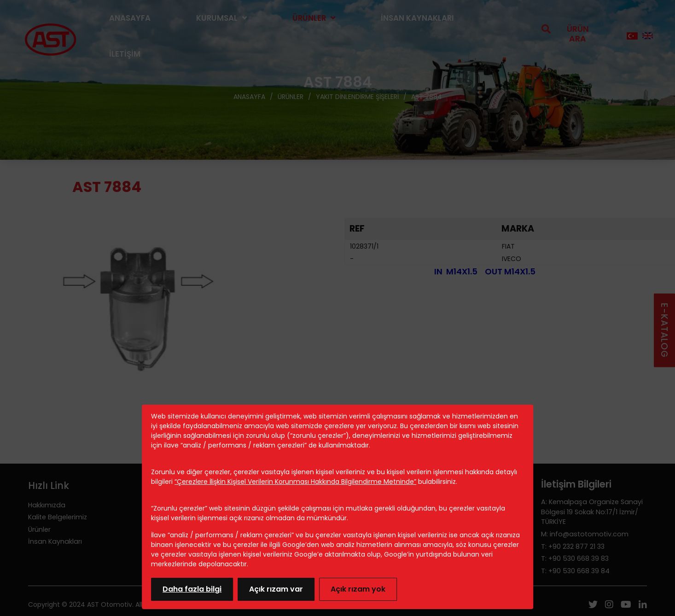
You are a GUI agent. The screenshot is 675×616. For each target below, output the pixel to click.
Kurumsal (217, 18)
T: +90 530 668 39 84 (575, 571)
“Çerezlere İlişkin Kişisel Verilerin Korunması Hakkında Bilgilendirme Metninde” (295, 482)
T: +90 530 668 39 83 (575, 558)
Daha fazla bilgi (192, 589)
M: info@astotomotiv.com (585, 534)
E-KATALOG (664, 330)
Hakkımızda (47, 505)
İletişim (125, 54)
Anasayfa (130, 18)
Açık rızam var (276, 589)
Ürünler (309, 18)
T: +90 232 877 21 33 (573, 546)
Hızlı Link (49, 485)
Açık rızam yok (358, 589)
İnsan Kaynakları (417, 18)
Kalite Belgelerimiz (58, 517)
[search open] (573, 36)
